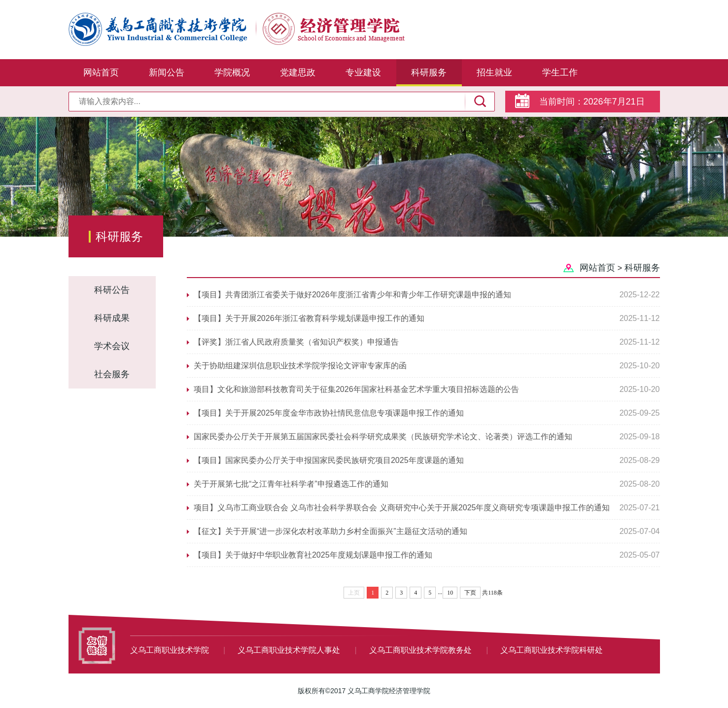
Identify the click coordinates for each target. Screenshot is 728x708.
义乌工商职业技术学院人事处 (290, 650)
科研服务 (429, 72)
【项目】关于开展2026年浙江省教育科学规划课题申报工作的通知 (309, 318)
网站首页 (101, 72)
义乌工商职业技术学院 (171, 650)
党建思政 (298, 72)
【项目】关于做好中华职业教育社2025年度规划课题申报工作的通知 (313, 555)
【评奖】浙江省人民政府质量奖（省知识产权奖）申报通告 (296, 342)
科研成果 (112, 318)
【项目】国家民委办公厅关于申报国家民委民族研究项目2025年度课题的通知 (329, 460)
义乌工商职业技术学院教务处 (421, 650)
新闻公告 (167, 72)
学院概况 (232, 72)
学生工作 (560, 72)
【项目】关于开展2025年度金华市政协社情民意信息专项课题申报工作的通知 (329, 413)
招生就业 (494, 72)
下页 (470, 593)
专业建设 (363, 72)
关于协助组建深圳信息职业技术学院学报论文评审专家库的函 (300, 366)
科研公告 (112, 290)
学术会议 (112, 346)
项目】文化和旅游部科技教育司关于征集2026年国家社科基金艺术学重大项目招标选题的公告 (356, 389)
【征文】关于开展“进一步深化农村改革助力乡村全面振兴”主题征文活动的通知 (330, 531)
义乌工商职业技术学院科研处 (552, 650)
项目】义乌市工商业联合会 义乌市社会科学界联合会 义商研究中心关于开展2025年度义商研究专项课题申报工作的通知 (402, 508)
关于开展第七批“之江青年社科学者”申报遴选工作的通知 (291, 484)
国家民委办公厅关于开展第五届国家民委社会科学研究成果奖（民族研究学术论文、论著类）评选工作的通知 (383, 437)
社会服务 (112, 374)
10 (450, 593)
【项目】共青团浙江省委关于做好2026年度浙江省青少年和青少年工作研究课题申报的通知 (352, 295)
